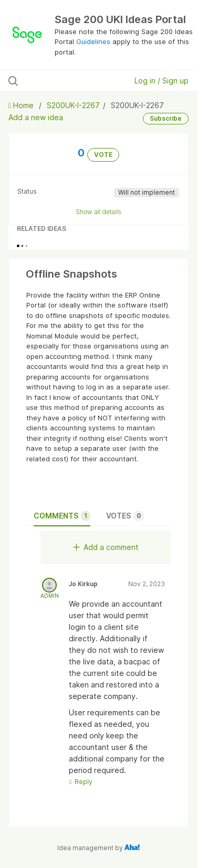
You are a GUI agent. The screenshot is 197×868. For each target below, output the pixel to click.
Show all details (98, 212)
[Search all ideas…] (63, 81)
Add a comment (106, 547)
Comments (62, 516)
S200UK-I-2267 (73, 105)
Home (22, 105)
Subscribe (166, 118)
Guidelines (93, 41)
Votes (125, 516)
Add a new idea (36, 117)
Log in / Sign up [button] (162, 81)
